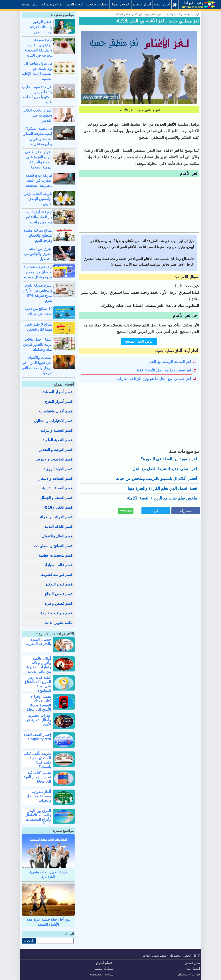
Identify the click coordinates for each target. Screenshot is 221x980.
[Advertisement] (139, 205)
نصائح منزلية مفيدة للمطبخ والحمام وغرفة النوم (38, 235)
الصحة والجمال (120, 4)
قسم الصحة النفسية (57, 488)
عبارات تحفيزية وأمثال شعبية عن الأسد (38, 720)
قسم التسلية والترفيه (56, 430)
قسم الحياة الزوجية (58, 469)
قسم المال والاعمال (57, 536)
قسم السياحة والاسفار (56, 478)
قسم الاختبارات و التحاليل (53, 421)
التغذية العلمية (74, 4)
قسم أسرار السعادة (57, 392)
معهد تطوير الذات (155, 956)
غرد (156, 511)
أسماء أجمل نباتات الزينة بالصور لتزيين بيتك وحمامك (38, 344)
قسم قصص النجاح (59, 594)
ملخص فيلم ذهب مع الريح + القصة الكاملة (162, 498)
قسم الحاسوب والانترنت (54, 459)
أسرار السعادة (142, 4)
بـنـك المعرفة (30, 4)
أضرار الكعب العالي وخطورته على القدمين (37, 115)
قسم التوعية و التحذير (56, 450)
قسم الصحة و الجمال (57, 498)
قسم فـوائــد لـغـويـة (57, 575)
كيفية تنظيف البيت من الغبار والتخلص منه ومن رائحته (38, 217)
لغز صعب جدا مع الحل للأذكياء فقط (164, 370)
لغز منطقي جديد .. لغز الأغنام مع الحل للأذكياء (157, 21)
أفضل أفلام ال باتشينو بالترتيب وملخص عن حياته (157, 479)
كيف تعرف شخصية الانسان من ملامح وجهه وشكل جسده (38, 272)
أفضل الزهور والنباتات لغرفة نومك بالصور (41, 27)
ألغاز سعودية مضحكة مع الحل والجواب (39, 796)
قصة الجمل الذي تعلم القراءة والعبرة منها (162, 488)
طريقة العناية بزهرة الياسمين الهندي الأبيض (37, 199)
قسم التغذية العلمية (58, 440)
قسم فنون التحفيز (59, 584)
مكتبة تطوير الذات (59, 623)
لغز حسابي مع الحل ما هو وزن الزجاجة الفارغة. (154, 379)
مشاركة (186, 511)
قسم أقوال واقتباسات (56, 411)
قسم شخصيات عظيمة (56, 555)
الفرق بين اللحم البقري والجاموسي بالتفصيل (38, 254)
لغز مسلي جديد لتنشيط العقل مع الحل (165, 469)
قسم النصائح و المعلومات (53, 546)
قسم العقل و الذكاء (58, 507)
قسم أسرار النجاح (59, 402)
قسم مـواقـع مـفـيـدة (56, 613)
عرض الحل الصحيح (139, 341)
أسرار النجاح (162, 4)
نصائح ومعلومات (52, 4)
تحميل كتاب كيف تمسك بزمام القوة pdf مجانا (37, 777)
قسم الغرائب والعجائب (55, 517)
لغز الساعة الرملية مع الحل (170, 362)
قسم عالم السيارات (58, 565)
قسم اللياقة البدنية (58, 527)
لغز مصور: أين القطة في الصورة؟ (169, 459)
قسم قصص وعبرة (59, 603)
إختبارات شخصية (97, 4)
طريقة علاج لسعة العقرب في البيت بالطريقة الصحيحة (39, 180)
